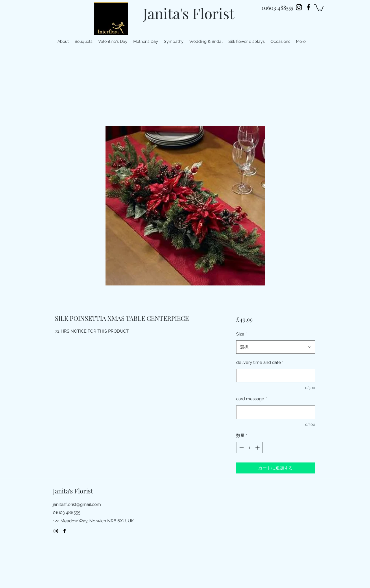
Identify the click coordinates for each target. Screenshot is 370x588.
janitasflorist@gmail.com (77, 504)
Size (242, 334)
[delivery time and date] (276, 376)
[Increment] (258, 448)
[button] (319, 7)
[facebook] (308, 7)
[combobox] (276, 347)
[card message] (276, 412)
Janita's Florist (189, 13)
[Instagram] (299, 7)
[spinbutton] (249, 448)
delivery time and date (260, 362)
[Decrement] (241, 448)
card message (251, 399)
